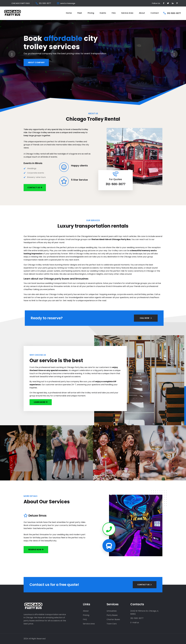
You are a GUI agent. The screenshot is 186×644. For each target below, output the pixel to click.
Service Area (127, 13)
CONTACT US (143, 585)
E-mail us (135, 623)
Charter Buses (113, 619)
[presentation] (12, 54)
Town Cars (112, 624)
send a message (68, 3)
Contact (155, 13)
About (142, 13)
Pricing (91, 13)
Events (103, 13)
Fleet (80, 13)
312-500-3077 (45, 3)
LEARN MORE (40, 402)
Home (69, 13)
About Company (36, 66)
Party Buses (112, 615)
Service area (89, 624)
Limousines (112, 611)
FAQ (114, 13)
